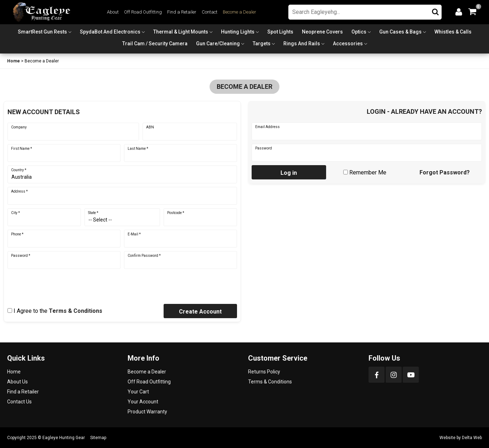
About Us (17, 382)
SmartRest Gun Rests (42, 32)
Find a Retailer (182, 12)
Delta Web (472, 438)
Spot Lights (280, 32)
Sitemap (98, 438)
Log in (289, 173)
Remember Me (368, 172)
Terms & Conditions (76, 311)
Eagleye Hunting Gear (64, 438)
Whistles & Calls (453, 32)
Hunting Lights (238, 32)
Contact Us (19, 402)
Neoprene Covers (322, 32)
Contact (210, 12)
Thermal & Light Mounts (181, 32)
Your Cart (138, 392)
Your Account (143, 402)
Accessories (348, 44)
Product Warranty (147, 412)
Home (14, 61)
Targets (262, 44)
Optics (359, 32)
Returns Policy (264, 372)
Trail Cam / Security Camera (155, 44)
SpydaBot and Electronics (110, 32)
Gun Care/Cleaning (218, 44)
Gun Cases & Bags (400, 32)
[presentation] (62, 286)
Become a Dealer (240, 12)
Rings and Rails (302, 44)
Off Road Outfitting (143, 12)
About (113, 12)
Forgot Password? (445, 172)
